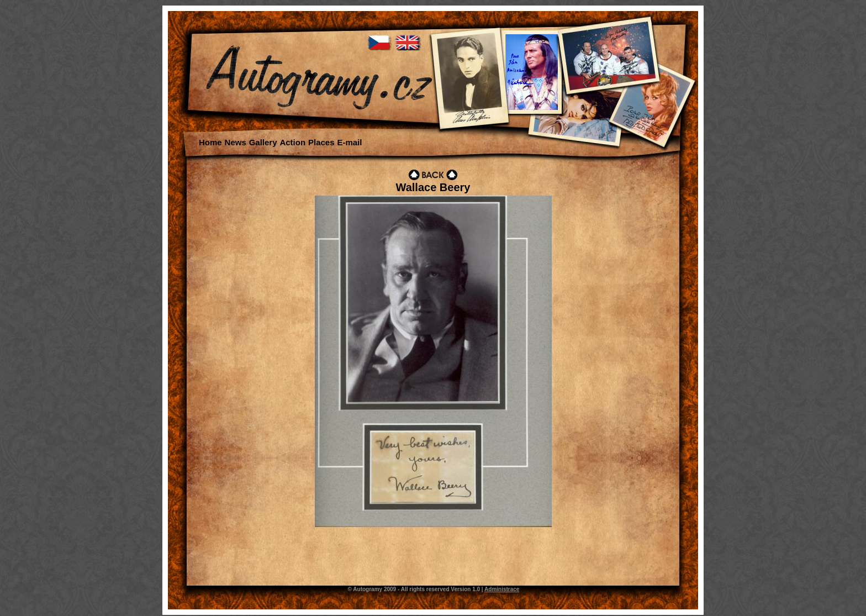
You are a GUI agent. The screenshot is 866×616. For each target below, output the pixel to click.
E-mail (349, 142)
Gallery (263, 142)
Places (321, 142)
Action (292, 142)
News (236, 142)
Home (210, 142)
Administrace (502, 589)
